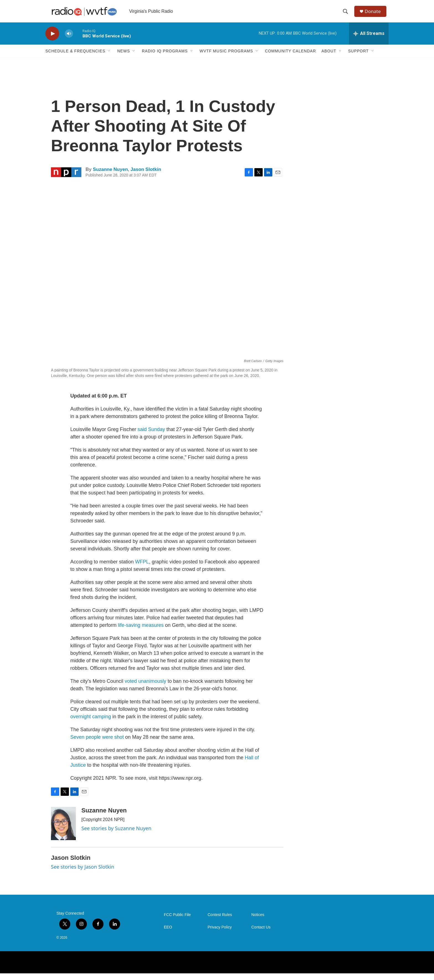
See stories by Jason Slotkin (83, 873)
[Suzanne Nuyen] (63, 830)
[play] (52, 40)
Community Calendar (290, 58)
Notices (258, 921)
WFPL (142, 568)
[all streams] (369, 40)
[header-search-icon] (347, 15)
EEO (168, 934)
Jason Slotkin (146, 176)
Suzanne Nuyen (110, 176)
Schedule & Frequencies (75, 58)
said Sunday (152, 436)
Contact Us (261, 934)
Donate (374, 15)
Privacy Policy (220, 934)
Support (358, 58)
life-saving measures (141, 632)
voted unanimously (146, 688)
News (123, 58)
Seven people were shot (97, 744)
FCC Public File (177, 921)
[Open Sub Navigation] (109, 58)
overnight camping (91, 723)
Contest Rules (220, 921)
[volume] (69, 40)
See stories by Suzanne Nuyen (116, 835)
